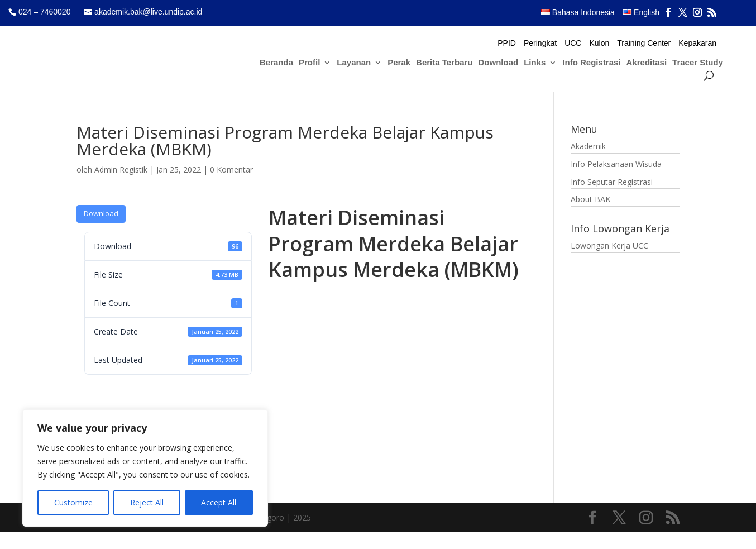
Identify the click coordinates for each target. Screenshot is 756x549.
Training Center (644, 43)
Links (535, 63)
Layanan (354, 63)
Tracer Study (698, 63)
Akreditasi (647, 63)
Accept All (219, 502)
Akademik (588, 146)
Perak (399, 63)
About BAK (590, 199)
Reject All (147, 502)
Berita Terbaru (444, 63)
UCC (573, 43)
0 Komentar (231, 170)
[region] (145, 468)
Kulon (599, 43)
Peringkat (540, 43)
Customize (73, 502)
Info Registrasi (591, 63)
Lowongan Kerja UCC (609, 245)
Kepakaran (697, 43)
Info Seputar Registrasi (612, 182)
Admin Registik (121, 170)
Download (499, 63)
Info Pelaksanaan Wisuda (616, 164)
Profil (309, 63)
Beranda (276, 63)
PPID (507, 43)
